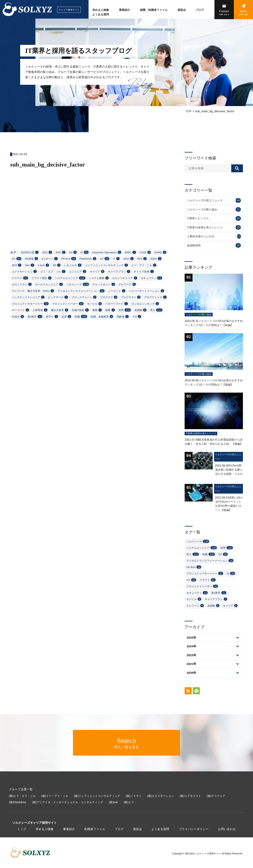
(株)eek (113, 802)
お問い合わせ (227, 829)
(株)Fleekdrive (18, 802)
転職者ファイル (95, 829)
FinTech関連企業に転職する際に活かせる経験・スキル (229, 470)
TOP (189, 111)
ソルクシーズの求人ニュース (214, 200)
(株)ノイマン (134, 796)
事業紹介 (125, 10)
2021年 (191, 664)
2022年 (191, 655)
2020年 (191, 673)
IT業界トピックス (214, 218)
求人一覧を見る (126, 743)
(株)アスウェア (216, 796)
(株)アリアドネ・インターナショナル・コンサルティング (67, 802)
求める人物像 (101, 10)
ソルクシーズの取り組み (214, 210)
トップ (22, 829)
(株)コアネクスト (190, 796)
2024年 (191, 646)
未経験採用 (214, 246)
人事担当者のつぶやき (214, 236)
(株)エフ (129, 802)
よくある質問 (101, 15)
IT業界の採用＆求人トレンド (214, 228)
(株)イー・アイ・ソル (55, 796)
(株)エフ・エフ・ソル (22, 796)
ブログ (200, 10)
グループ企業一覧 (21, 789)
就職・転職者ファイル (154, 10)
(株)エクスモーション (161, 796)
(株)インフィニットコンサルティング (97, 796)
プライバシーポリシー (194, 829)
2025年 (191, 638)
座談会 (182, 10)
